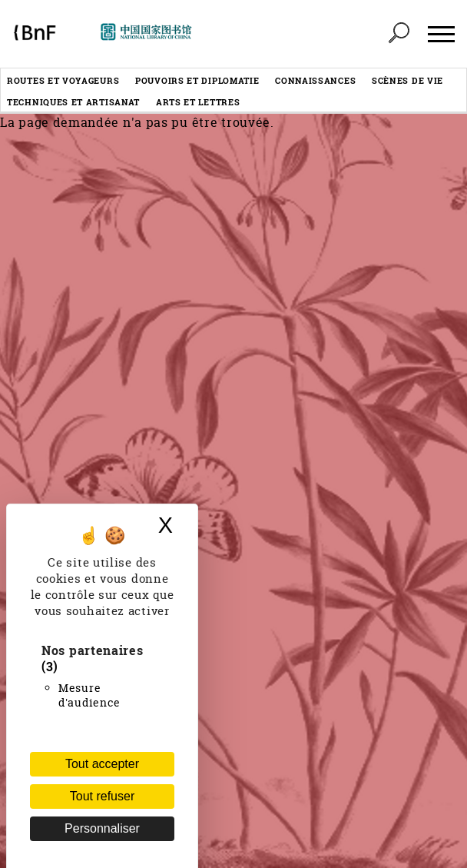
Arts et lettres (198, 102)
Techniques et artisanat (73, 102)
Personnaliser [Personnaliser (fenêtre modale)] (102, 828)
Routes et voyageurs (63, 80)
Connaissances (315, 80)
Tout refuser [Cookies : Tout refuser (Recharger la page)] (102, 796)
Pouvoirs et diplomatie (197, 80)
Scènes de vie (407, 80)
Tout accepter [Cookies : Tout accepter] (102, 764)
